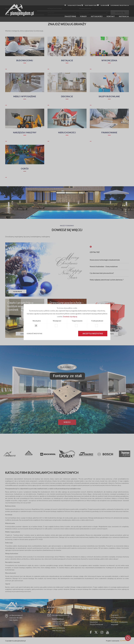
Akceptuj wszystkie (93, 333)
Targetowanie (77, 321)
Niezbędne (37, 321)
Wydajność (57, 321)
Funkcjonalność (97, 321)
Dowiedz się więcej (70, 316)
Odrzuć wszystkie (34, 333)
